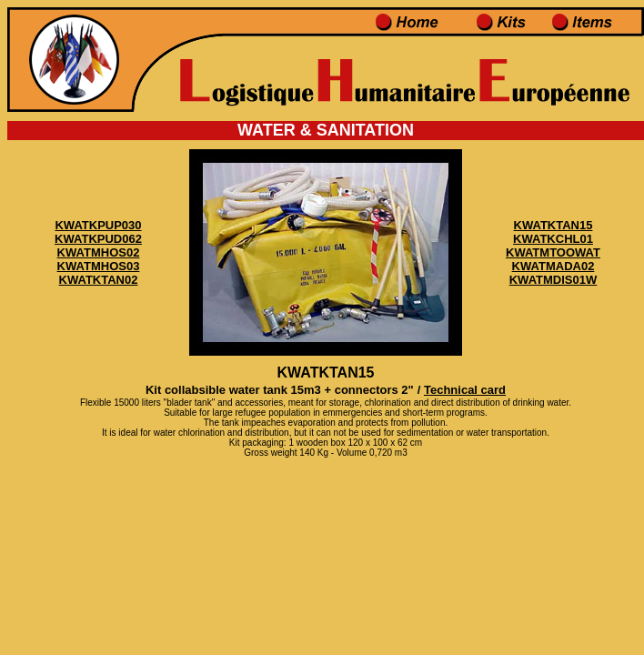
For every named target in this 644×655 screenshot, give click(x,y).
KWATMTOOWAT (553, 252)
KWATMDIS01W (553, 280)
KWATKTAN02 (99, 280)
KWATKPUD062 (98, 239)
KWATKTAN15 (553, 225)
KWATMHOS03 (99, 266)
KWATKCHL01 (553, 239)
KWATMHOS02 (99, 252)
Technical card (465, 390)
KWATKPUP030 (98, 225)
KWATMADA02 (553, 266)
